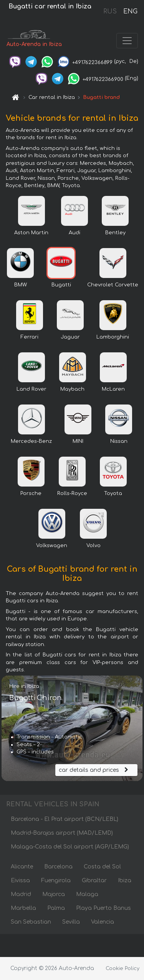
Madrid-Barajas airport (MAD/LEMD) (62, 833)
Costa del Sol (102, 867)
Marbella (23, 908)
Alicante (22, 867)
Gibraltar (94, 881)
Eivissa (20, 881)
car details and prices (94, 770)
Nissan (119, 441)
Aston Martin (31, 233)
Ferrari (30, 337)
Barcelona (58, 867)
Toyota (113, 493)
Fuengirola (56, 881)
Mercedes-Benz (31, 441)
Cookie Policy (122, 968)
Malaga (87, 894)
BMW (21, 285)
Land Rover (31, 389)
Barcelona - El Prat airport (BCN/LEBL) (65, 819)
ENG (130, 12)
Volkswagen (52, 546)
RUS (110, 12)
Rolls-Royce (72, 493)
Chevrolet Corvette (113, 285)
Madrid (21, 894)
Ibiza (125, 881)
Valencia (103, 922)
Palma (56, 908)
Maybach (72, 389)
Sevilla (71, 922)
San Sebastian (31, 922)
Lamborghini (113, 337)
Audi (74, 233)
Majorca (54, 894)
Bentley (115, 233)
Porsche (31, 493)
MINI (78, 441)
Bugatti (61, 285)
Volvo (94, 546)
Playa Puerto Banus (103, 908)
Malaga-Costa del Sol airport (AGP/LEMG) (70, 847)
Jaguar (70, 337)
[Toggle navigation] (127, 41)
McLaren (113, 389)
